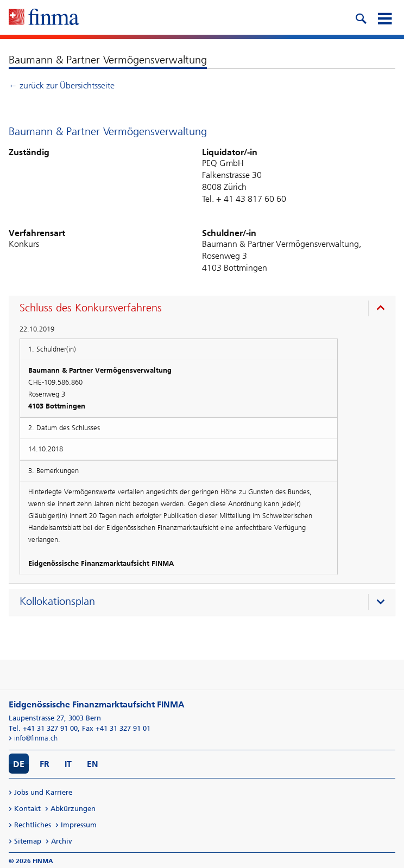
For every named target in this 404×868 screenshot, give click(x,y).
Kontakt (27, 809)
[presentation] (204, 309)
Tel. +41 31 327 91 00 (43, 728)
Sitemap (28, 841)
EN (93, 764)
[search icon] (361, 17)
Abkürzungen (73, 809)
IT (68, 764)
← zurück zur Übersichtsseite (62, 85)
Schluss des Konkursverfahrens (91, 308)
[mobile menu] (384, 17)
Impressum (79, 825)
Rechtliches (33, 825)
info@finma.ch (36, 738)
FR (45, 764)
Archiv (62, 841)
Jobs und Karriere (43, 792)
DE (19, 764)
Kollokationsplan (57, 601)
